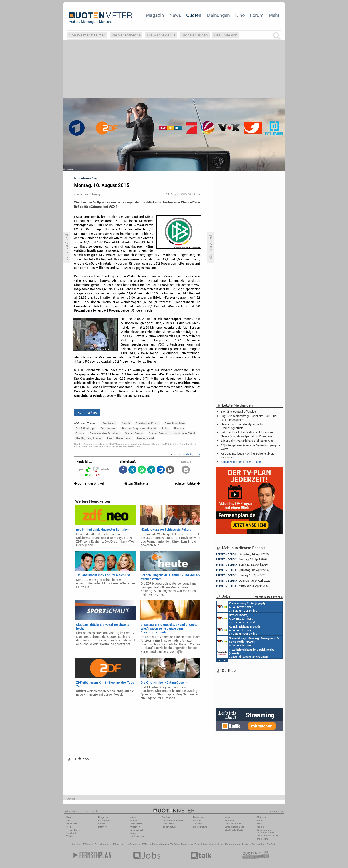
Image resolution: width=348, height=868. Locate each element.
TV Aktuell (88, 844)
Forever (179, 428)
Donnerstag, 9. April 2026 (243, 581)
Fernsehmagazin (103, 844)
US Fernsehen (134, 844)
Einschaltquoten (161, 844)
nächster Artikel (186, 483)
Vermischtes (136, 824)
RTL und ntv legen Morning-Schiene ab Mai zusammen (248, 455)
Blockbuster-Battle (234, 830)
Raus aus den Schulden (104, 433)
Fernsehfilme (201, 844)
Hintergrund (104, 821)
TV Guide (175, 844)
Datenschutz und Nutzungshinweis (265, 831)
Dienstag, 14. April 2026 (242, 554)
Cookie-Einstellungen (267, 836)
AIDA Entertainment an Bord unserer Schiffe (241, 607)
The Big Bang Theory (89, 438)
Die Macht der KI (161, 35)
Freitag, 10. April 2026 (241, 575)
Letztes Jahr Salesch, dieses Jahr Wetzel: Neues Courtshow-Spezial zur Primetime (247, 434)
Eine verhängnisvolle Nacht (139, 428)
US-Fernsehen (137, 836)
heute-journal (145, 438)
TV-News (134, 821)
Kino (240, 15)
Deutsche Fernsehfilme (254, 844)
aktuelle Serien (216, 844)
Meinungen (218, 15)
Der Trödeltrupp (85, 428)
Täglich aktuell (169, 827)
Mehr (274, 15)
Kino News (76, 844)
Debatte (197, 821)
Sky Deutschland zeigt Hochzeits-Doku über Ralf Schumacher (249, 418)
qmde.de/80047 (191, 454)
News (175, 15)
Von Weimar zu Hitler (87, 35)
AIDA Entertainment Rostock (248, 641)
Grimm (80, 433)
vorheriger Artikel (89, 483)
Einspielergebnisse (234, 827)
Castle (126, 423)
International (136, 830)
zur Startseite (136, 483)
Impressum (262, 839)
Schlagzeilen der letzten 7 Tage (241, 462)
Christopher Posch (147, 423)
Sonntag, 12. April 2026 (242, 565)
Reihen (102, 824)
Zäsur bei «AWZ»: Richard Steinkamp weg (247, 441)
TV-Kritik (197, 824)
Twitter (70, 836)
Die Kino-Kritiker (233, 824)
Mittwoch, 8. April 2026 (242, 586)
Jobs (259, 824)
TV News (146, 844)
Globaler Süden (195, 35)
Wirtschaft (135, 827)
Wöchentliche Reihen (172, 821)
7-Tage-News (73, 830)
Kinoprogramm (233, 844)
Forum (257, 15)
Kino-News (230, 821)
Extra (165, 428)
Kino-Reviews (200, 827)
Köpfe (133, 833)
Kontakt (260, 827)
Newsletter (72, 824)
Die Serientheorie (126, 35)
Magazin (155, 15)
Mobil (69, 827)
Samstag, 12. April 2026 (242, 570)
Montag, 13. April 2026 (241, 559)
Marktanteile (168, 824)
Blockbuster (187, 844)
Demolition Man (175, 423)
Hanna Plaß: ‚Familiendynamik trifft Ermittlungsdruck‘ (243, 426)
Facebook (71, 833)
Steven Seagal (134, 433)
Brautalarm (109, 423)
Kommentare (87, 412)
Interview (103, 827)
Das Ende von (226, 35)
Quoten (194, 15)
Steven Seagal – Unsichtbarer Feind (172, 433)
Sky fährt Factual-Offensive (238, 411)
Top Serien (272, 844)
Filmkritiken (119, 844)
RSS (68, 821)
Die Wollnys (108, 428)
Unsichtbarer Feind (119, 438)
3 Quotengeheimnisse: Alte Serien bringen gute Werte (250, 447)
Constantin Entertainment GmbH (245, 653)
